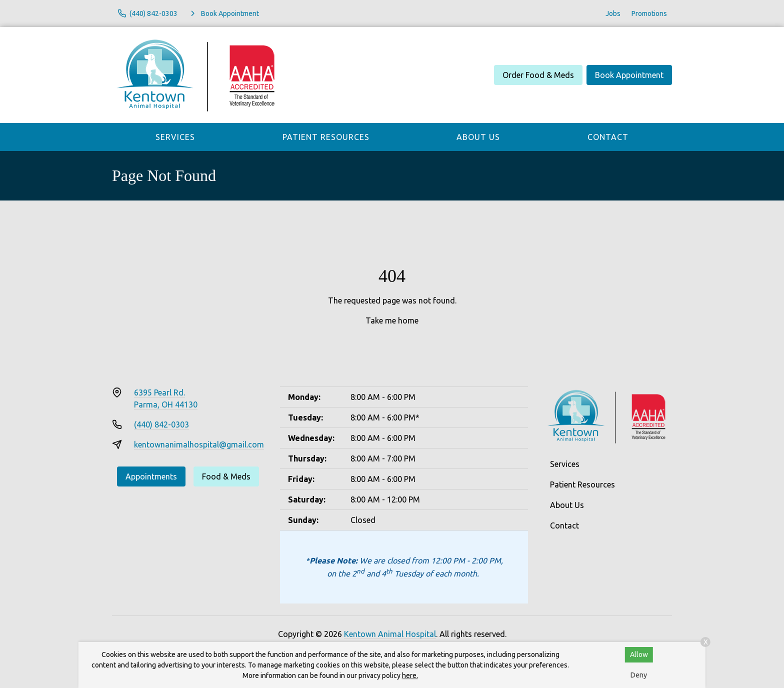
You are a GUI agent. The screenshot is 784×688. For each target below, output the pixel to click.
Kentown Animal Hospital (390, 634)
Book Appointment (629, 75)
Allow (639, 654)
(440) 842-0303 (161, 424)
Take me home (392, 320)
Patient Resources (326, 137)
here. (410, 675)
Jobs (613, 13)
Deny (639, 675)
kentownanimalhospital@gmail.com (199, 444)
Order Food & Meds (538, 75)
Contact (608, 137)
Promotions (649, 13)
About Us (478, 137)
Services (175, 137)
